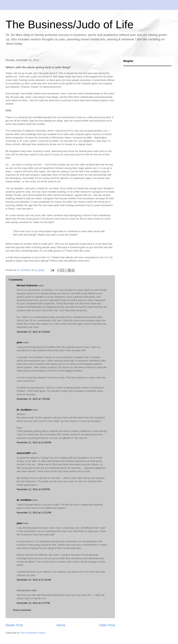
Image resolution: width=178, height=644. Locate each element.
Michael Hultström (27, 285)
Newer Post (14, 625)
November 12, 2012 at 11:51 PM (34, 513)
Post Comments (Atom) (33, 633)
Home (61, 625)
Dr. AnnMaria (24, 410)
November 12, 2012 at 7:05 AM (33, 399)
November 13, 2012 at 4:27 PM (33, 603)
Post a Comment (22, 610)
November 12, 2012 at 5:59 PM (33, 489)
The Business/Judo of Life (70, 24)
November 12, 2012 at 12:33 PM (34, 442)
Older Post (107, 625)
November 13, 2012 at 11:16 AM (34, 580)
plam (19, 342)
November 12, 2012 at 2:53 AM (33, 332)
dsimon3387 (24, 453)
